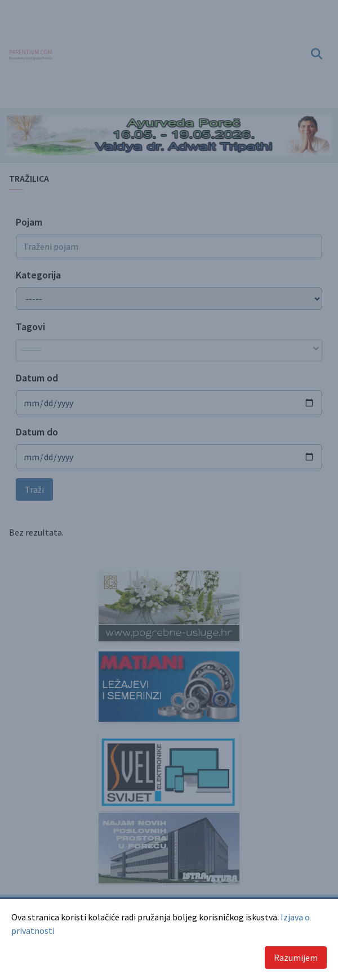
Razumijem (296, 957)
